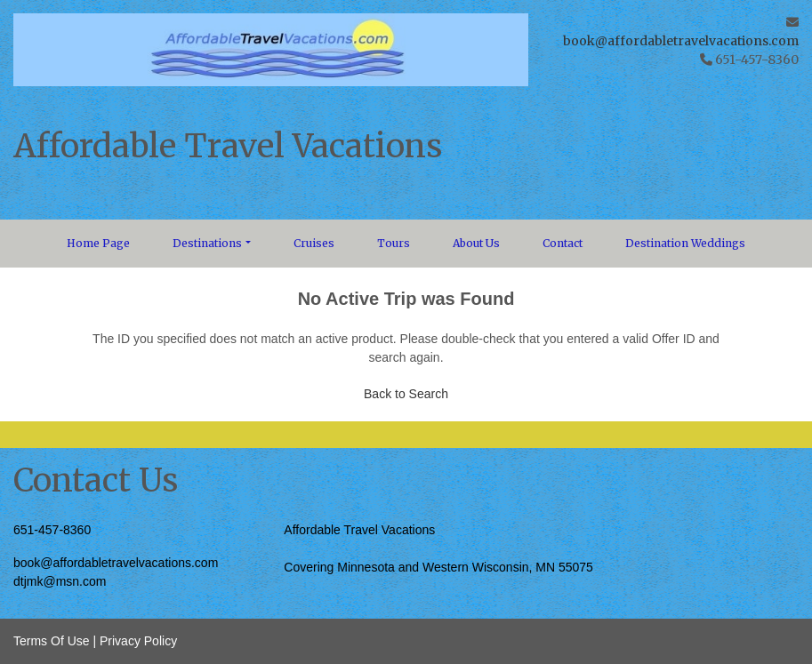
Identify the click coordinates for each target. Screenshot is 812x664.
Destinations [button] (207, 243)
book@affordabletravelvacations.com (681, 41)
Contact (563, 243)
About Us (476, 243)
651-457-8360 (52, 530)
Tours (394, 243)
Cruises (314, 243)
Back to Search (406, 394)
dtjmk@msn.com (60, 581)
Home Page (98, 243)
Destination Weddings (685, 243)
